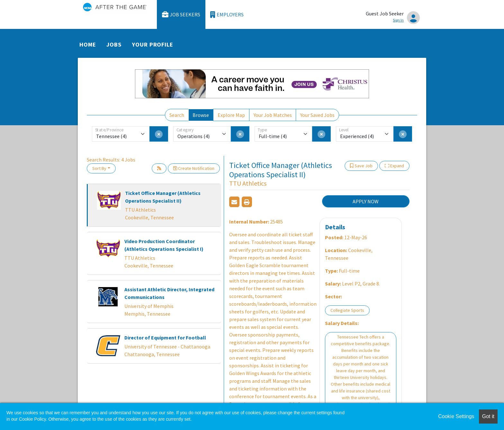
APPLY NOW (366, 201)
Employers (227, 15)
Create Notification (194, 168)
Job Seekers (181, 15)
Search (177, 115)
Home (88, 44)
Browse (201, 115)
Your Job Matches (273, 115)
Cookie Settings (456, 416)
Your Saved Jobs (317, 115)
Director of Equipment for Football (165, 338)
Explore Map (231, 115)
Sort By (99, 168)
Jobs (114, 44)
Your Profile (153, 44)
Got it (488, 416)
